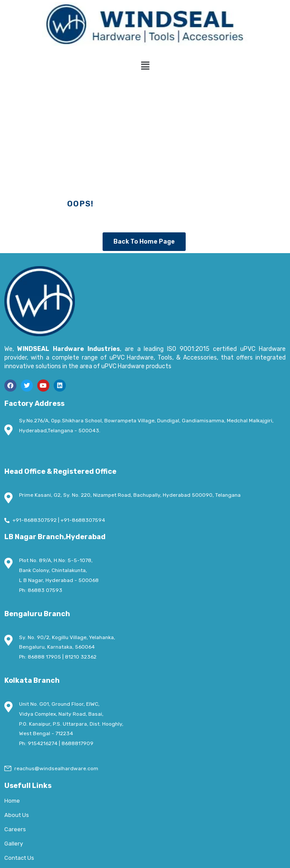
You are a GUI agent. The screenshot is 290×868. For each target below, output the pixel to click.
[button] (145, 66)
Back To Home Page (144, 242)
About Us (17, 815)
